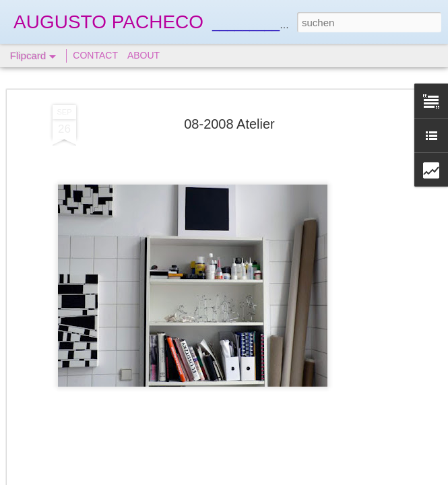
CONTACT (95, 55)
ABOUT (143, 55)
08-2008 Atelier (229, 124)
